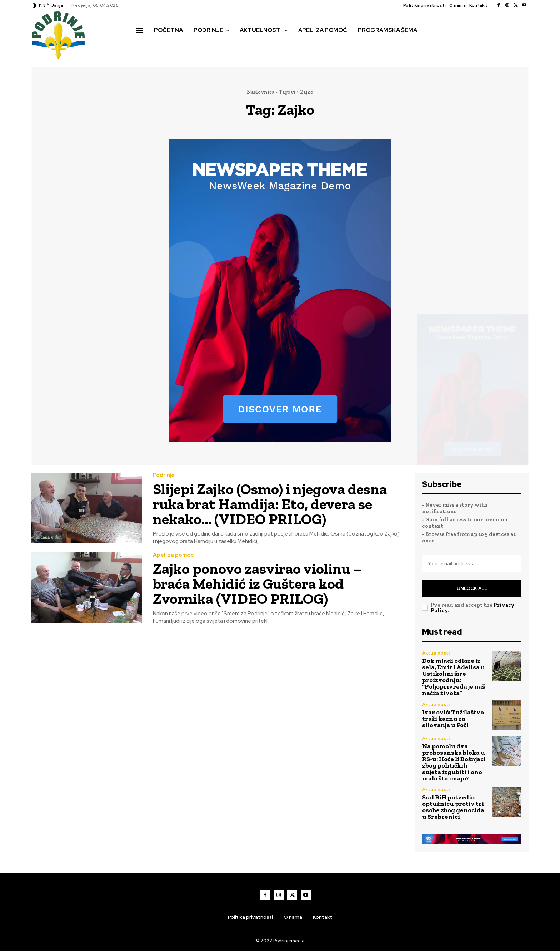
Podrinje (164, 475)
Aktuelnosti (436, 653)
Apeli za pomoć (173, 555)
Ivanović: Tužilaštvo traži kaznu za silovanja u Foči (453, 719)
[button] (144, 45)
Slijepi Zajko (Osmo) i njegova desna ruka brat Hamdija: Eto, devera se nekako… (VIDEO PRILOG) (270, 504)
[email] (472, 563)
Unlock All (472, 588)
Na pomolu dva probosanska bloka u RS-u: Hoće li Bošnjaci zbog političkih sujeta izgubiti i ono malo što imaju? (454, 762)
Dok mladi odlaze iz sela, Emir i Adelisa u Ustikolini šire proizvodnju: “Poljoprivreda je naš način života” (454, 677)
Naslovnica (261, 92)
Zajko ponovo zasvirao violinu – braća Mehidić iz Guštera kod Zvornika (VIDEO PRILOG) (257, 584)
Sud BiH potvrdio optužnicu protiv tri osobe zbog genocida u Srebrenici (453, 807)
